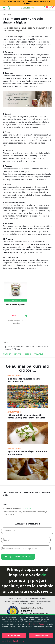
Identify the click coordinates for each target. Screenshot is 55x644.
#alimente (7, 354)
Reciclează (16, 604)
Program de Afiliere (44, 602)
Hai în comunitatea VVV (28, 602)
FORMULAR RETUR (23, 600)
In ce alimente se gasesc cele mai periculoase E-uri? (24, 380)
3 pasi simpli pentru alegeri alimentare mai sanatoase (27, 453)
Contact (40, 604)
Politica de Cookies (37, 624)
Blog (9, 14)
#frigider (27, 354)
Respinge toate (41, 635)
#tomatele (38, 354)
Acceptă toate (14, 635)
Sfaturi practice (14, 376)
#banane (18, 354)
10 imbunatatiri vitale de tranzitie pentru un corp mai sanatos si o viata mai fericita (26, 417)
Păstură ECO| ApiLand (16, 304)
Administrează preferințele (13, 641)
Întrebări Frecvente (28, 604)
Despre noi (12, 600)
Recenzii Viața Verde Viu (38, 600)
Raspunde (27, 508)
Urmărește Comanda (11, 602)
